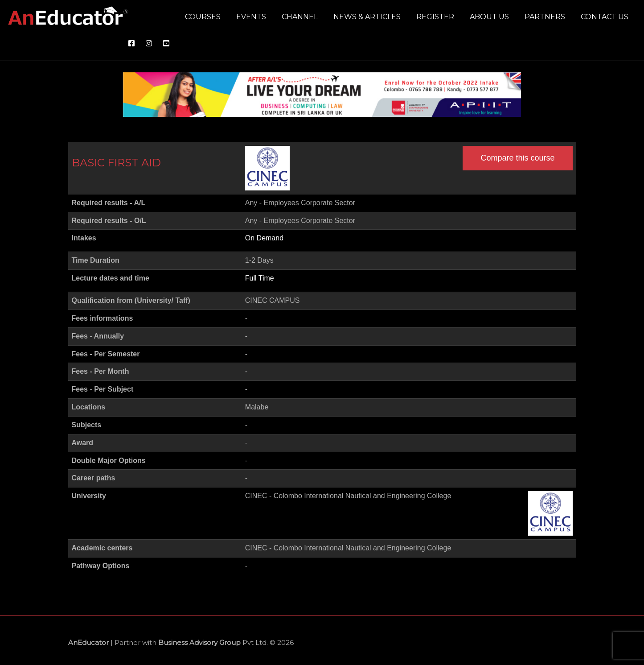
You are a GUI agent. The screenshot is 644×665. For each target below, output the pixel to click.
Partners (545, 17)
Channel (300, 17)
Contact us (605, 17)
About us (489, 17)
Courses (203, 17)
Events (251, 17)
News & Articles (367, 17)
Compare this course (517, 158)
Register (435, 17)
